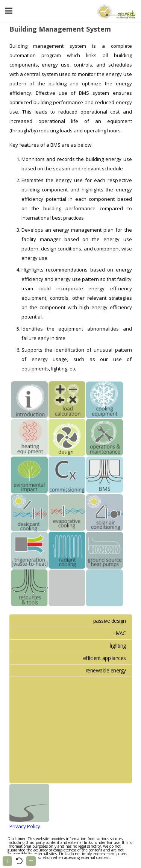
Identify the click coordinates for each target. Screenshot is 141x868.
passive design (110, 621)
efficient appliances (105, 658)
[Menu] (9, 11)
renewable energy (106, 670)
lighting (118, 646)
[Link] (116, 11)
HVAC (120, 633)
